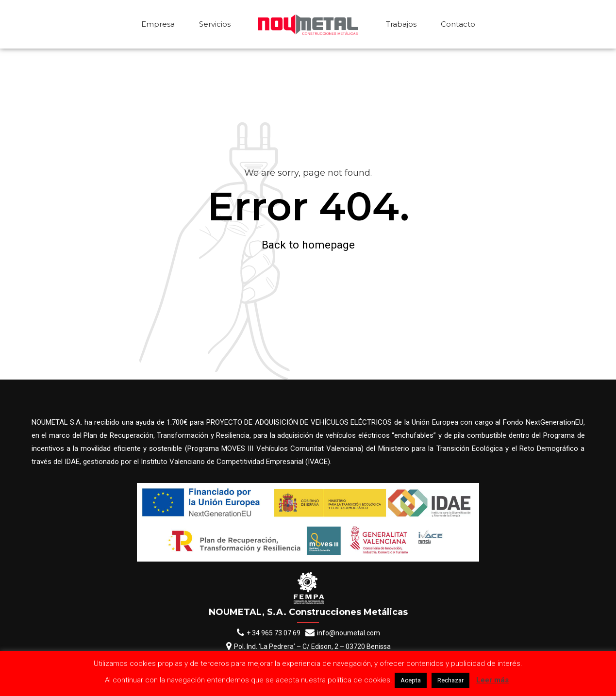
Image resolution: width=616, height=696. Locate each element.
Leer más (492, 680)
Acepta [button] (411, 680)
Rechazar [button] (450, 680)
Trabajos (401, 24)
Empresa (158, 24)
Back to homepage (308, 245)
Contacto (458, 24)
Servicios (215, 24)
